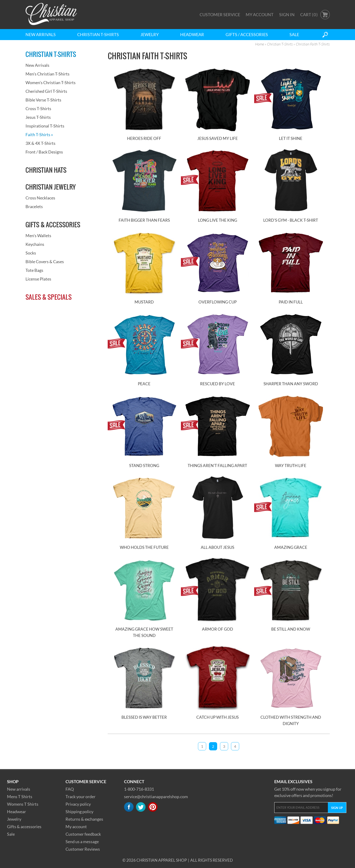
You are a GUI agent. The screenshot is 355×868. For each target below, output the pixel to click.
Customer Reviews (83, 849)
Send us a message (82, 842)
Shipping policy (79, 812)
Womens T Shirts (23, 804)
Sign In (287, 15)
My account (76, 827)
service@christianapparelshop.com (156, 797)
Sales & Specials (49, 297)
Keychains (35, 244)
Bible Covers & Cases (45, 262)
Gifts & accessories (24, 827)
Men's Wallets (38, 236)
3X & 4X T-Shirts (40, 143)
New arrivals (19, 789)
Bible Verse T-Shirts (43, 100)
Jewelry (150, 34)
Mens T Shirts (20, 797)
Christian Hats (46, 170)
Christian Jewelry (51, 187)
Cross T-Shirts (38, 108)
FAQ (70, 789)
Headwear (192, 34)
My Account (260, 15)
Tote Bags (34, 270)
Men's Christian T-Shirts (48, 74)
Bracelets (34, 206)
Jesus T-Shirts (38, 117)
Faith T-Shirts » (39, 135)
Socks (31, 253)
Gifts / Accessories (247, 34)
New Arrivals (41, 34)
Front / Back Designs (44, 152)
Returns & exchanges (84, 819)
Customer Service (220, 15)
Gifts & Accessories (53, 224)
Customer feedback (83, 834)
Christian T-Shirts (98, 34)
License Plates (38, 279)
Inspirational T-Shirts (45, 126)
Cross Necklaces (40, 198)
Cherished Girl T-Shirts (46, 91)
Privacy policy (78, 804)
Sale (294, 34)
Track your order (81, 797)
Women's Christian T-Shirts (51, 82)
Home (260, 44)
